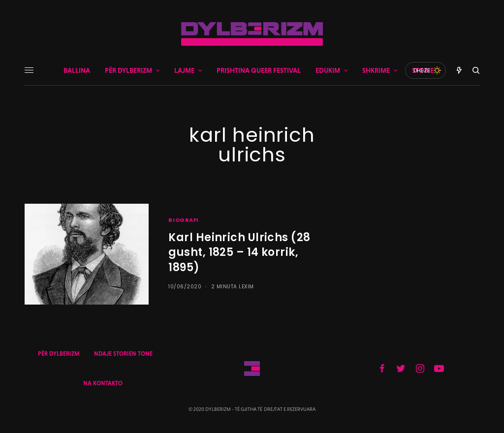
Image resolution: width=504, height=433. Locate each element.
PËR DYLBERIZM (59, 354)
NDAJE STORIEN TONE (123, 354)
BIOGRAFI (183, 220)
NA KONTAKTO (103, 383)
